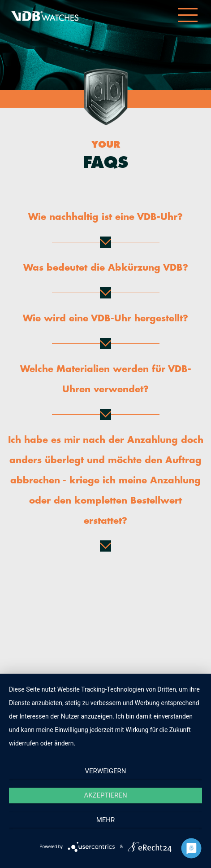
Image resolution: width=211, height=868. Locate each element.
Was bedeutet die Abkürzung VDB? (106, 268)
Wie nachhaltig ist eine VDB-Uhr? (105, 217)
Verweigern (106, 771)
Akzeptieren (105, 795)
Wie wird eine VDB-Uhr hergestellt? (105, 318)
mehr (106, 820)
